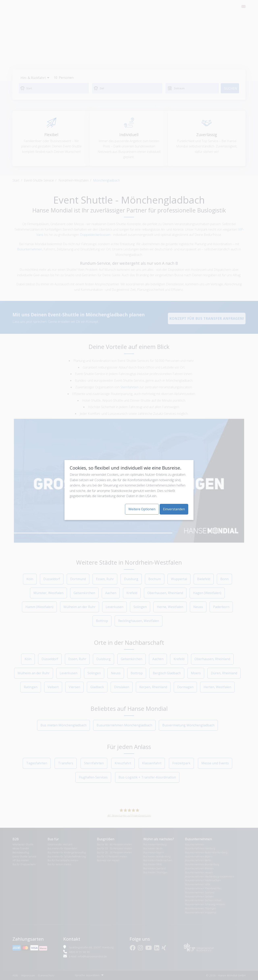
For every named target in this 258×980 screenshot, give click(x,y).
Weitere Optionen (142, 509)
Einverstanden (174, 509)
